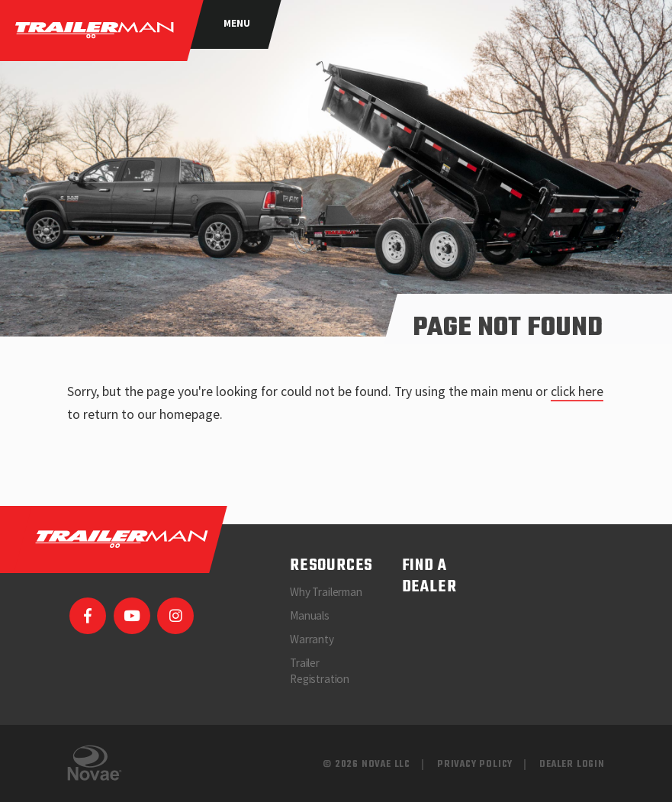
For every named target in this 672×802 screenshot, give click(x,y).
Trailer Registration (320, 671)
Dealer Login (572, 764)
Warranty (312, 639)
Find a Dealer (429, 577)
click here (577, 391)
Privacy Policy (475, 764)
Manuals (310, 615)
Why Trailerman (326, 592)
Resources (331, 566)
